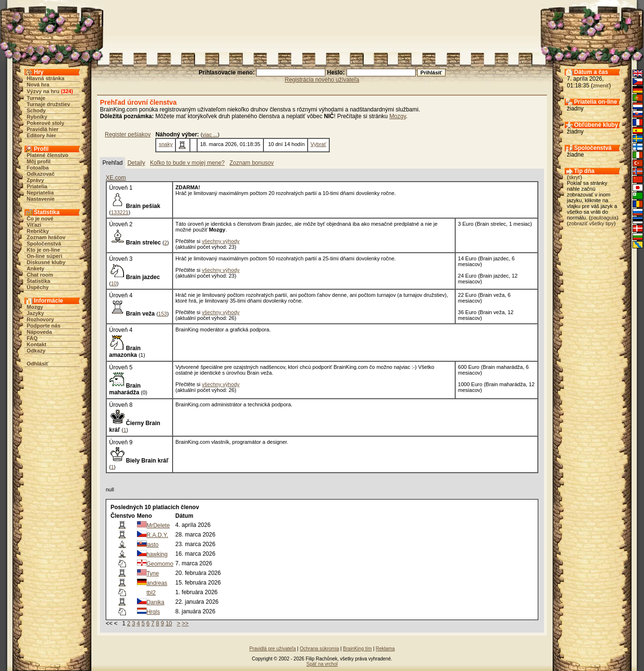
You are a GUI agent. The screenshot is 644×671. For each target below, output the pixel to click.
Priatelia (37, 186)
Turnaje (36, 98)
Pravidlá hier (43, 129)
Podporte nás (44, 326)
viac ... (210, 134)
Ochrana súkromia (320, 649)
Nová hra (38, 85)
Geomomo (160, 564)
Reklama (385, 649)
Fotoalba (38, 168)
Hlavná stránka (46, 78)
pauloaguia (604, 218)
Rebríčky (38, 231)
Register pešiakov (128, 134)
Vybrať (318, 144)
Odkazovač (41, 174)
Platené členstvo (48, 155)
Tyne (153, 573)
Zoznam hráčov (46, 237)
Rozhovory (41, 319)
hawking (157, 554)
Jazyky (36, 313)
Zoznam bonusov (251, 163)
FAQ (32, 338)
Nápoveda (40, 332)
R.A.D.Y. (157, 535)
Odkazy (36, 351)
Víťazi (34, 225)
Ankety (36, 268)
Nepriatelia (40, 193)
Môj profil (39, 161)
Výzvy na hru (43, 91)
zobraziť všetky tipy (591, 223)
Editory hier (42, 135)
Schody (37, 110)
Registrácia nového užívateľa (322, 80)
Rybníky (37, 117)
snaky (166, 144)
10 (114, 283)
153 (162, 314)
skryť (574, 177)
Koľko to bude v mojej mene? (187, 163)
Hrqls (153, 612)
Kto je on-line (44, 250)
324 (67, 91)
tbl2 (151, 593)
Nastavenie (41, 199)
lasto (153, 545)
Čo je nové (40, 219)
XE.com (116, 178)
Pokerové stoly (46, 123)
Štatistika (39, 281)
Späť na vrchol (322, 664)
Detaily (136, 163)
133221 (120, 212)
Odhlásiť (38, 364)
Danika (155, 602)
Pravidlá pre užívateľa (273, 649)
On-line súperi (45, 256)
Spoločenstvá (44, 244)
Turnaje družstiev (49, 104)
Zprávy (36, 180)
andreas (157, 583)
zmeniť (601, 85)
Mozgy (35, 307)
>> (185, 623)
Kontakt (37, 344)
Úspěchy (38, 287)
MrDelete (158, 525)
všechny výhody (221, 241)
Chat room (40, 275)
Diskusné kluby (46, 262)
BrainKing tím (358, 649)
